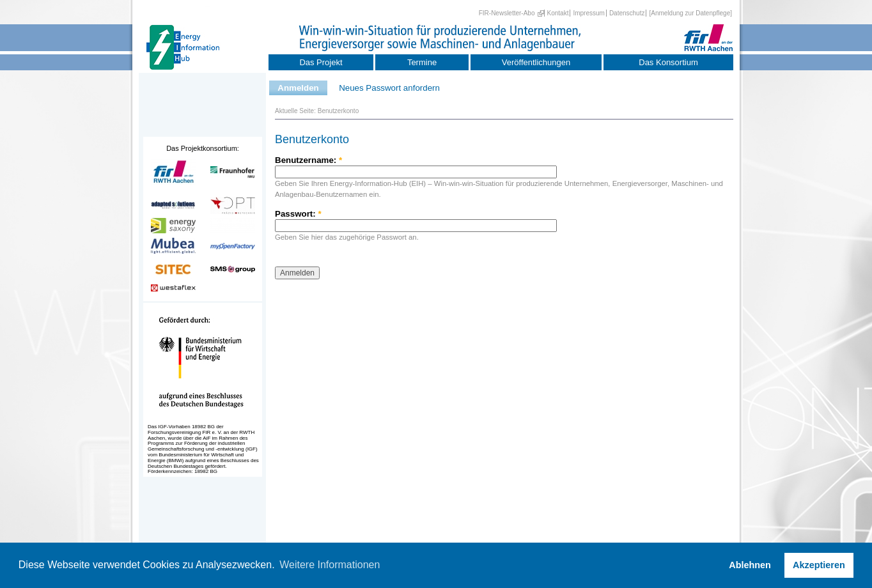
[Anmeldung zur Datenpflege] (690, 13)
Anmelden (298, 88)
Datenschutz (627, 13)
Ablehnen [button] (750, 565)
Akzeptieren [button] (819, 565)
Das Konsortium (668, 62)
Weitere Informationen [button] (330, 565)
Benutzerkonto (339, 111)
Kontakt (558, 13)
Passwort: (298, 214)
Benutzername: (308, 160)
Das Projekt (321, 62)
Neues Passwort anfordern (389, 88)
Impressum (588, 13)
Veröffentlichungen (536, 62)
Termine (422, 62)
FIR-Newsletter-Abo (507, 13)
